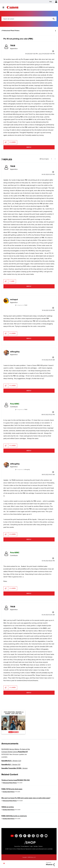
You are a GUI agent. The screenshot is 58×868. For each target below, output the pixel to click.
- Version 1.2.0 (11, 761)
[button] (6, 142)
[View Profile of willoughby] (15, 352)
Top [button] (4, 863)
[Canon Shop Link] (29, 842)
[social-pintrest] (38, 836)
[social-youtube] (12, 836)
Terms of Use (17, 846)
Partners (41, 846)
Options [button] (55, 31)
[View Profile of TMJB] (13, 45)
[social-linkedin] (42, 836)
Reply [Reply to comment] (29, 286)
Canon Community (12, 7)
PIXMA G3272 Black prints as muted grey (14, 816)
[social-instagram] (16, 836)
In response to (22, 305)
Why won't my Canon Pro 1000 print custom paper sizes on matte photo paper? (26, 798)
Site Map (36, 846)
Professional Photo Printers (11, 31)
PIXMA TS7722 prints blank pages (12, 789)
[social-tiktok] (21, 836)
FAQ (51, 2)
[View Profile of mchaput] (14, 299)
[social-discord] (46, 836)
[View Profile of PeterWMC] (15, 404)
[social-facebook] (25, 836)
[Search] (29, 19)
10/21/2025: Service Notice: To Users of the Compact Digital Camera (16, 750)
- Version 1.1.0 (11, 764)
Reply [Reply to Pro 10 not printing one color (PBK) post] (29, 147)
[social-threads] (33, 836)
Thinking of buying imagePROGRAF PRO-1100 (16, 780)
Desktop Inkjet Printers (9, 792)
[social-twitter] (29, 836)
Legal (31, 846)
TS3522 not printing (8, 807)
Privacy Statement (25, 846)
